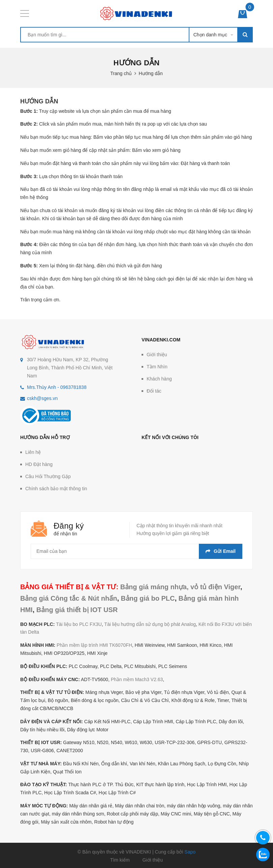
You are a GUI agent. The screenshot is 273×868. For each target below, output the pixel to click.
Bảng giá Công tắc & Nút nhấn (69, 598)
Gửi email (221, 551)
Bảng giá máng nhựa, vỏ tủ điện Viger (180, 587)
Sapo (190, 852)
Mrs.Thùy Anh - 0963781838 (57, 387)
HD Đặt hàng (39, 464)
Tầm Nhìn (157, 367)
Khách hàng (159, 379)
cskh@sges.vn (42, 398)
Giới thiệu (157, 355)
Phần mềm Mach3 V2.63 (137, 679)
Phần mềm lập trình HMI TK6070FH (94, 645)
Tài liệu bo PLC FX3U (79, 624)
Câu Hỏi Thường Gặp (48, 476)
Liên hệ (33, 452)
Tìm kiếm (120, 860)
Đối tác (154, 391)
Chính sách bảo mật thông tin (56, 489)
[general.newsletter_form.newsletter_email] (136, 551)
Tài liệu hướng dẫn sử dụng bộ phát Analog (150, 624)
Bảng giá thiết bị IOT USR (77, 610)
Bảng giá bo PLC (148, 598)
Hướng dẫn (39, 101)
